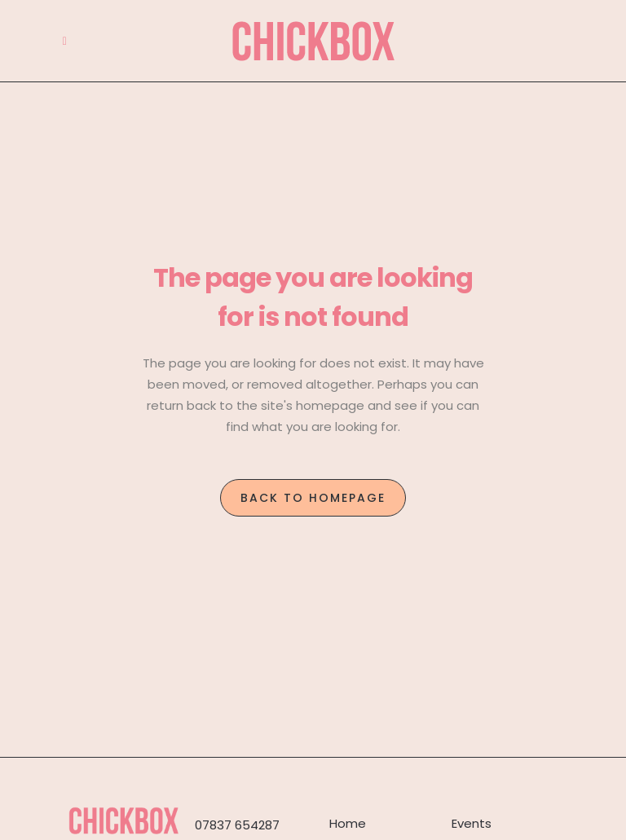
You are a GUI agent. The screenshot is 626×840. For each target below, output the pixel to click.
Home (348, 823)
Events (472, 823)
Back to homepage (313, 498)
